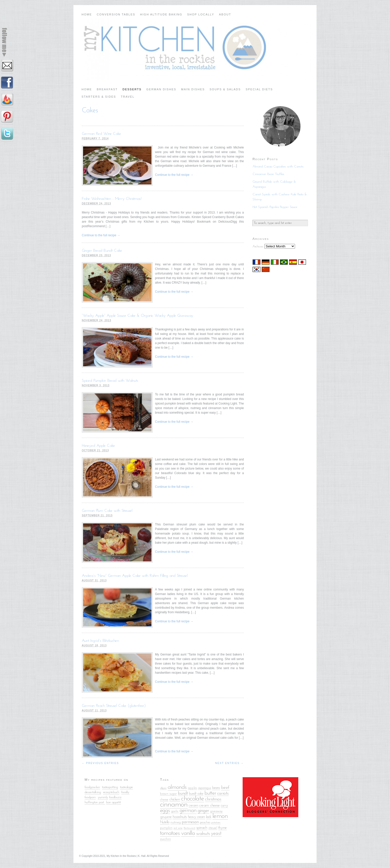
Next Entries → (230, 763)
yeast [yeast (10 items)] (216, 834)
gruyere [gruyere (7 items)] (166, 817)
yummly (103, 797)
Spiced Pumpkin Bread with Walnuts (110, 381)
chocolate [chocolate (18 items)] (193, 799)
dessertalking (93, 792)
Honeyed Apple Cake (98, 446)
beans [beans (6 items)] (216, 788)
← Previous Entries (100, 763)
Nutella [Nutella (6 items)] (165, 822)
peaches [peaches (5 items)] (205, 822)
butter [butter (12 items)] (210, 793)
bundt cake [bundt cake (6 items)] (196, 794)
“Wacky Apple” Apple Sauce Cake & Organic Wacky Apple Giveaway (138, 316)
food (124, 792)
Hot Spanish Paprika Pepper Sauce (275, 207)
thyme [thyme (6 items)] (222, 828)
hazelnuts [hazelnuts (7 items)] (180, 817)
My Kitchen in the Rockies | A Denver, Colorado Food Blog (195, 49)
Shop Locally (201, 14)
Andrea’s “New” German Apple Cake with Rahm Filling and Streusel (135, 576)
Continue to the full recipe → (174, 175)
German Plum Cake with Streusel (107, 511)
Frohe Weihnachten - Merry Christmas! (112, 199)
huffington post (95, 802)
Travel (128, 97)
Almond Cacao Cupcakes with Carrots (278, 167)
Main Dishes (193, 89)
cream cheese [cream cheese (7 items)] (210, 806)
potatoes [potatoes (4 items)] (216, 823)
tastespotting (110, 787)
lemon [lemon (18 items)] (220, 816)
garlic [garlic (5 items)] (175, 811)
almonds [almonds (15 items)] (177, 787)
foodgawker (92, 787)
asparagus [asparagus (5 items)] (205, 788)
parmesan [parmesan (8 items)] (190, 822)
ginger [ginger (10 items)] (203, 811)
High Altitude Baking (161, 14)
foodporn (90, 797)
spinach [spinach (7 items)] (202, 828)
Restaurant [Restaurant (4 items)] (189, 828)
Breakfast (107, 89)
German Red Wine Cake (101, 134)
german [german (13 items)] (188, 811)
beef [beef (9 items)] (225, 788)
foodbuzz (115, 797)
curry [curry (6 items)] (224, 806)
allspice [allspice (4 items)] (163, 788)
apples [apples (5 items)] (192, 788)
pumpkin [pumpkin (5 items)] (166, 828)
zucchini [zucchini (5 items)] (165, 839)
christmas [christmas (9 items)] (213, 799)
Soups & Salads (225, 89)
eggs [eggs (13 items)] (165, 811)
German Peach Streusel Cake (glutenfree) (114, 706)
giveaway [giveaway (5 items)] (216, 811)
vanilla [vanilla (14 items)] (188, 833)
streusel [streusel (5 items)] (213, 828)
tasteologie (126, 787)
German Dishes (161, 89)
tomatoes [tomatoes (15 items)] (170, 833)
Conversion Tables (116, 14)
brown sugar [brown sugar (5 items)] (168, 794)
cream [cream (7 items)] (193, 806)
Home (87, 14)
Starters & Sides (99, 97)
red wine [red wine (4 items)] (178, 828)
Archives (258, 247)
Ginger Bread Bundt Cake (102, 251)
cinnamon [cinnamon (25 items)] (174, 805)
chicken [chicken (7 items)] (175, 799)
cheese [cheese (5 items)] (164, 800)
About (225, 14)
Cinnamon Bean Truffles (268, 174)
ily (128, 792)
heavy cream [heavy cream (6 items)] (197, 817)
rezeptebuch (111, 792)
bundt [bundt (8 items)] (183, 793)
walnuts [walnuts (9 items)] (203, 834)
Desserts (132, 89)
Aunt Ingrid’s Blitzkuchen (100, 641)
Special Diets (259, 89)
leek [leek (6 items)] (209, 817)
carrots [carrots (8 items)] (223, 793)
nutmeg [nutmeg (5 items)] (176, 822)
